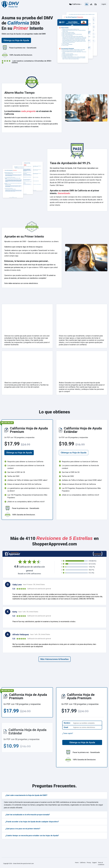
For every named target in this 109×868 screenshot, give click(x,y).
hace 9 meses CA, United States (34, 585)
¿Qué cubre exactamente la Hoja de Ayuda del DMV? (26, 795)
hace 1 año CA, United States (28, 612)
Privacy (89, 863)
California (76, 4)
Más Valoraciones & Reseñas (55, 659)
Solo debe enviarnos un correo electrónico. (21, 283)
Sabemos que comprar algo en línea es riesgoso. (24, 247)
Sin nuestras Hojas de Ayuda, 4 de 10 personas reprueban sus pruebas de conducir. (74, 169)
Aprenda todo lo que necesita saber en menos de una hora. (27, 118)
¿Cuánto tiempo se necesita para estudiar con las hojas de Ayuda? (32, 836)
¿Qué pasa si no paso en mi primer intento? (23, 829)
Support (94, 863)
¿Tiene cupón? (68, 733)
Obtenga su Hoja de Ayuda (16, 40)
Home (77, 863)
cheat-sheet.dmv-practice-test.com (23, 864)
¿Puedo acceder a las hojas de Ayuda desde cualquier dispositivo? (32, 822)
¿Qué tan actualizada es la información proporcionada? (28, 815)
